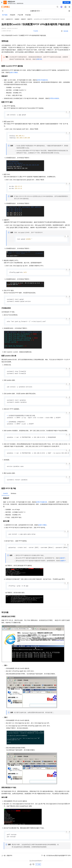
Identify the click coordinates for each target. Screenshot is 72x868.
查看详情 (39, 59)
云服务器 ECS (9, 19)
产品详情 (36, 31)
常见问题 (28, 15)
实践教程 (17, 19)
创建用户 (63, 560)
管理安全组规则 (54, 98)
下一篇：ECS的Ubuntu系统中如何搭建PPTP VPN (56, 858)
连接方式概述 (14, 72)
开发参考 (13, 15)
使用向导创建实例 (42, 80)
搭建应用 (23, 19)
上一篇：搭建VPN (7, 858)
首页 (3, 19)
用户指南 (5, 15)
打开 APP (67, 2)
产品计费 (20, 15)
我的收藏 (66, 31)
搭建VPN (30, 19)
